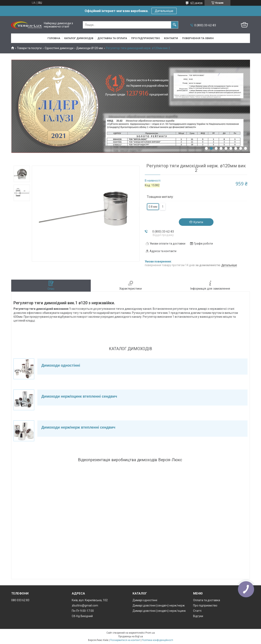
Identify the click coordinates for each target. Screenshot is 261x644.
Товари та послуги (29, 48)
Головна (54, 38)
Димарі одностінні (145, 600)
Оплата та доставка (207, 600)
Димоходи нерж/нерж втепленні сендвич (78, 427)
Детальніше (164, 11)
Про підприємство (145, 38)
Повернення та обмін (198, 38)
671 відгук (196, 3)
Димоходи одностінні (61, 365)
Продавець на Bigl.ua (131, 636)
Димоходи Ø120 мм (90, 48)
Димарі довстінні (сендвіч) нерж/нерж (159, 605)
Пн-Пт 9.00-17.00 (83, 611)
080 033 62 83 (20, 600)
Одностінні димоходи (59, 48)
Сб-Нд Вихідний (82, 616)
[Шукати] (175, 25)
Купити (198, 222)
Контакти (171, 38)
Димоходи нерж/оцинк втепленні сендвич (79, 396)
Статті (197, 611)
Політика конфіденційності (158, 640)
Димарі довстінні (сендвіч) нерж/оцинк (159, 611)
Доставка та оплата (112, 38)
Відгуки (198, 616)
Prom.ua (150, 633)
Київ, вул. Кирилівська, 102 (90, 600)
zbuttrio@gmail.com (85, 605)
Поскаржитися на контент (125, 640)
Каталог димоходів (79, 38)
